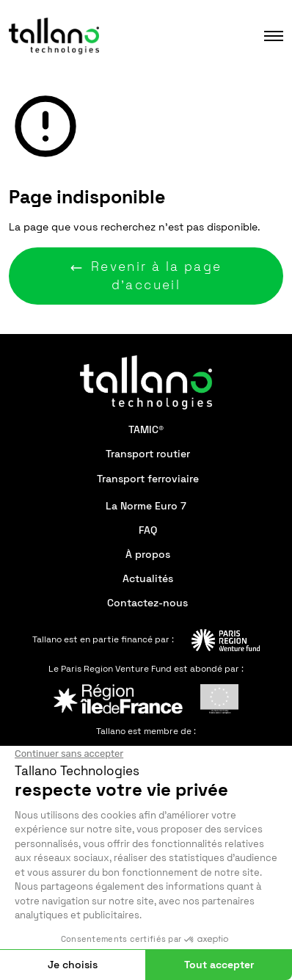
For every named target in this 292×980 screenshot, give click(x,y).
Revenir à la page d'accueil (146, 276)
